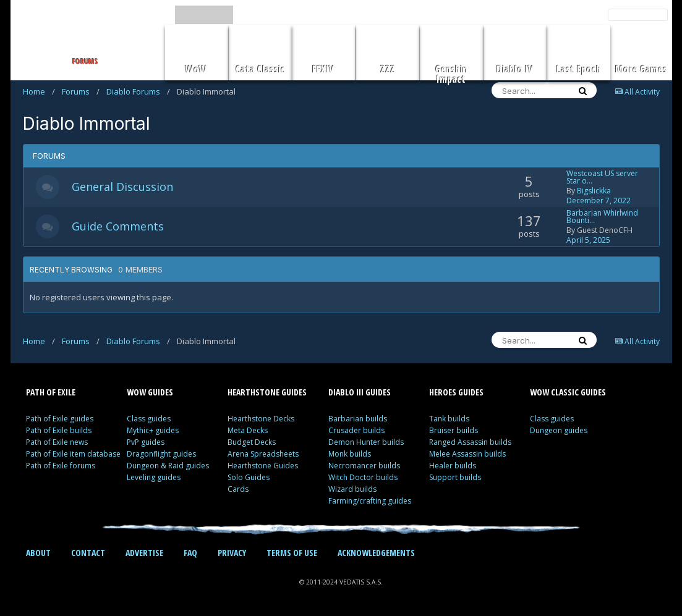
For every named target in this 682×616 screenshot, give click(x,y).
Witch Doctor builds (363, 477)
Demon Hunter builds (366, 442)
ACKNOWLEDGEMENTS (376, 553)
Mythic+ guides (153, 430)
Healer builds (453, 466)
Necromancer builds (364, 466)
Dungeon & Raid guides (168, 466)
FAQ (190, 553)
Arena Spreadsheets (263, 454)
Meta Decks (248, 430)
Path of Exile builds (59, 430)
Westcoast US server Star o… (602, 177)
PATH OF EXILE (51, 392)
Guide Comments (119, 226)
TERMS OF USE (292, 553)
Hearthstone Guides (263, 466)
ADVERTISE (144, 553)
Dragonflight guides (161, 454)
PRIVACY (232, 553)
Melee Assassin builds (467, 454)
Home (39, 91)
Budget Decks (252, 442)
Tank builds (449, 419)
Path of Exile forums (61, 466)
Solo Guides (249, 477)
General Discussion (124, 187)
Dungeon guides (559, 430)
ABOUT (38, 553)
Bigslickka (594, 191)
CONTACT (88, 553)
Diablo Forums (138, 91)
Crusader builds (356, 430)
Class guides (149, 419)
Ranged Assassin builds (470, 442)
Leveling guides (154, 477)
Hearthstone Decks (261, 419)
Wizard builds (352, 489)
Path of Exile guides (60, 419)
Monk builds (350, 454)
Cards (238, 489)
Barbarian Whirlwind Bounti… (602, 217)
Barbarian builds (358, 419)
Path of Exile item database (73, 454)
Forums (81, 91)
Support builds (455, 477)
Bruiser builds (454, 430)
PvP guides (146, 442)
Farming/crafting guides (370, 501)
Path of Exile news (57, 442)
